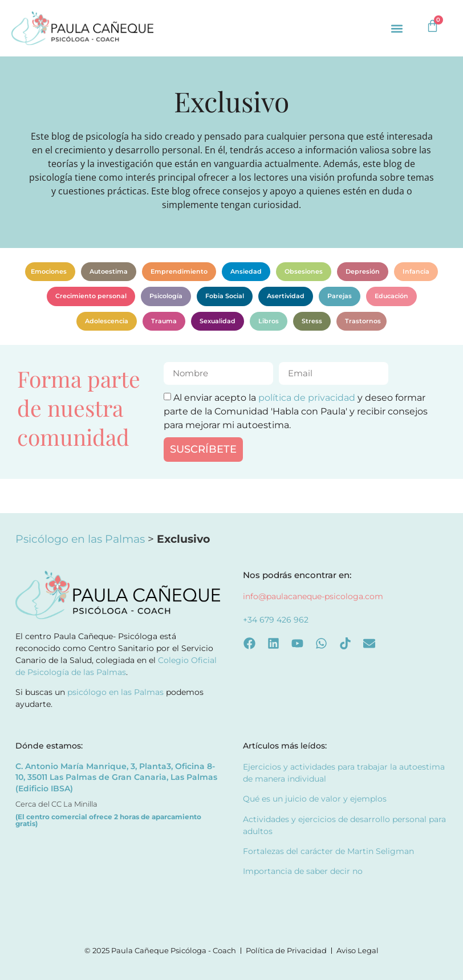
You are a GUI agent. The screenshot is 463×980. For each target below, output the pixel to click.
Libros (269, 321)
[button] (397, 28)
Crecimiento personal (91, 296)
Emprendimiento (179, 271)
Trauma (164, 321)
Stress (312, 321)
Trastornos (363, 321)
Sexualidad (218, 321)
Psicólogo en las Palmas (80, 539)
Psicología (166, 296)
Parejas (340, 296)
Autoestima (109, 271)
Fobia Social (225, 296)
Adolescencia (107, 321)
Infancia (416, 271)
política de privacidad (307, 397)
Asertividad (286, 296)
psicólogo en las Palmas (115, 692)
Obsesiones (304, 271)
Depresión (363, 271)
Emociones (49, 271)
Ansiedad (246, 271)
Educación (391, 296)
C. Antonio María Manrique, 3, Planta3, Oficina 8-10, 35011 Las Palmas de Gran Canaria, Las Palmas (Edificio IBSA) (116, 777)
